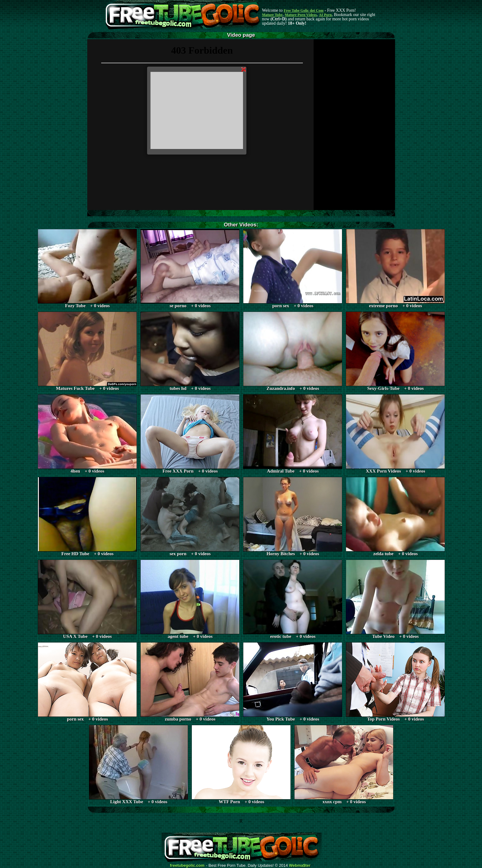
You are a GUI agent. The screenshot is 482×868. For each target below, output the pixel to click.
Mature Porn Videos (301, 15)
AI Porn (325, 15)
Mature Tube (272, 15)
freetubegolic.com (187, 866)
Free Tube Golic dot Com (304, 10)
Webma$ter (300, 866)
